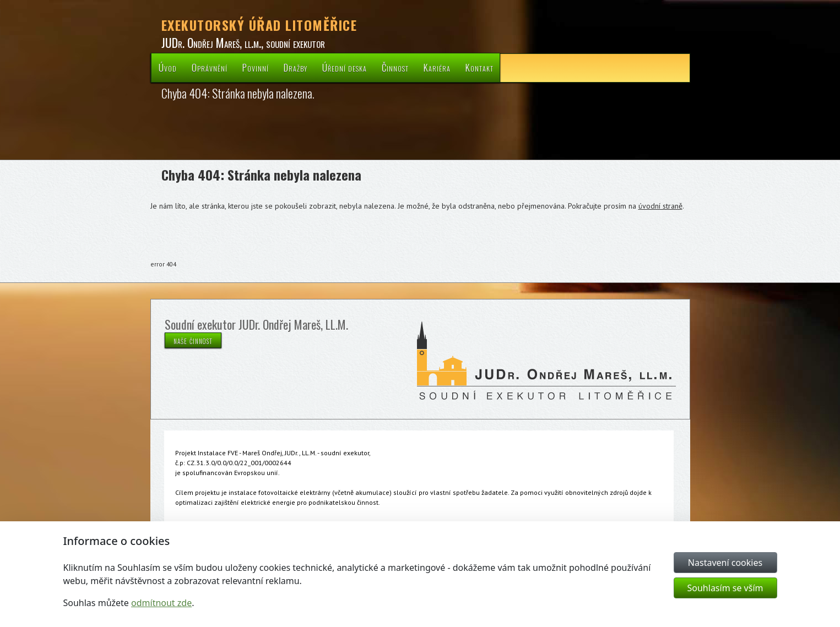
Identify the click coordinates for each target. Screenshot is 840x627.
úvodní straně (660, 206)
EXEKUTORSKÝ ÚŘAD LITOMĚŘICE (259, 25)
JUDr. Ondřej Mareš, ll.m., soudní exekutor (243, 42)
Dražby (296, 67)
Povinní (256, 67)
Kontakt (479, 67)
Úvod (168, 67)
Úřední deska (345, 67)
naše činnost (193, 340)
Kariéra (437, 67)
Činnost (395, 67)
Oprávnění (210, 67)
